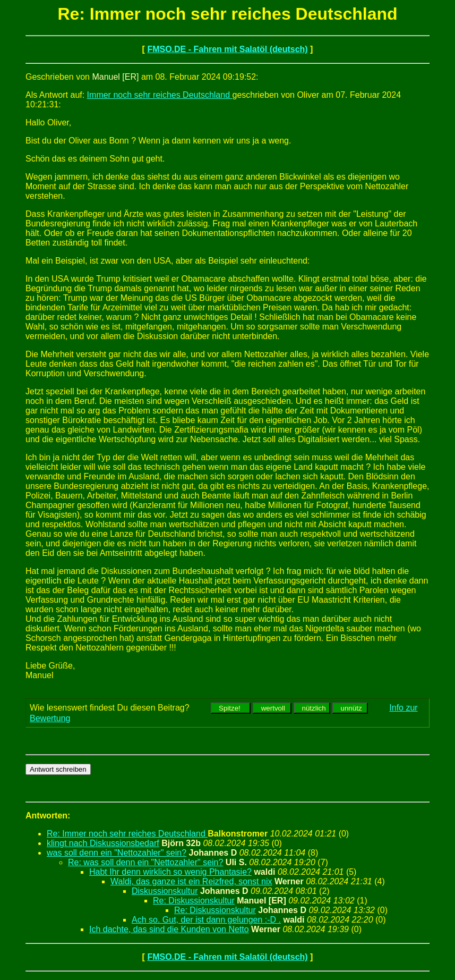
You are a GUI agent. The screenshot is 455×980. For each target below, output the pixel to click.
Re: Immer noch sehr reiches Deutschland (127, 834)
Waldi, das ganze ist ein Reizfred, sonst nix (191, 881)
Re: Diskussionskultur (194, 901)
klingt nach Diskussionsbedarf (103, 843)
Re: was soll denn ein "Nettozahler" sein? (145, 862)
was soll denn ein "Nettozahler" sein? (117, 853)
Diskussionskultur (165, 891)
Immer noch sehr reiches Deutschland (160, 95)
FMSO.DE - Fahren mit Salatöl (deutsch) (227, 49)
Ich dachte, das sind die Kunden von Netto (169, 929)
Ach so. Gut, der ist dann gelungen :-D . (206, 920)
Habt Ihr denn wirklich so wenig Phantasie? (170, 872)
